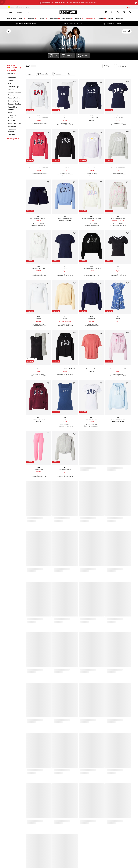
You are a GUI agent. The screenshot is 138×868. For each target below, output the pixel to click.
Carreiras (42, 665)
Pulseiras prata (48, 587)
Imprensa (33, 665)
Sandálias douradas (23, 590)
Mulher (10, 12)
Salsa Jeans (100, 612)
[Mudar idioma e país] (128, 7)
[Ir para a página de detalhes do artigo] (39, 103)
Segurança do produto (111, 665)
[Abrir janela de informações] (136, 3)
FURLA (45, 612)
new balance (47, 602)
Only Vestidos (21, 584)
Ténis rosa (73, 590)
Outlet (11, 7)
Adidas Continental (76, 584)
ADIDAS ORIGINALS (76, 602)
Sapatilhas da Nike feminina (105, 584)
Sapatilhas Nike (22, 581)
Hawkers (72, 615)
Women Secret (48, 615)
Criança (29, 12)
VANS (98, 602)
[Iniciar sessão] (112, 12)
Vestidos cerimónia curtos (78, 581)
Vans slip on (99, 590)
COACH (72, 605)
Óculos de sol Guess (23, 587)
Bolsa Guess (47, 590)
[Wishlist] (124, 12)
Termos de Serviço (71, 665)
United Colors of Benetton (78, 608)
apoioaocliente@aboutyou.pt (55, 540)
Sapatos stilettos (102, 581)
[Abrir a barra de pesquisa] (129, 19)
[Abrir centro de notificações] (118, 12)
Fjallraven (72, 612)
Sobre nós (23, 665)
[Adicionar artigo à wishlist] (48, 82)
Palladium (46, 608)
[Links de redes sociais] (19, 639)
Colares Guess (21, 593)
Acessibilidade (95, 665)
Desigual (99, 608)
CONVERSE (99, 605)
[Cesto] (130, 12)
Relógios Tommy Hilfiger (104, 587)
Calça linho (73, 587)
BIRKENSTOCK (21, 612)
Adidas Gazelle (48, 593)
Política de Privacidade (38, 538)
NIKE (97, 615)
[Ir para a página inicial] (68, 12)
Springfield (20, 605)
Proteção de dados (55, 665)
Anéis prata (47, 581)
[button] (109, 66)
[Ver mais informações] (39, 125)
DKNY (45, 605)
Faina (18, 608)
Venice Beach (21, 615)
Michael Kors (20, 602)
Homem (19, 12)
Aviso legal (84, 665)
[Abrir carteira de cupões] (106, 12)
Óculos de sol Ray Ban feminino (53, 584)
